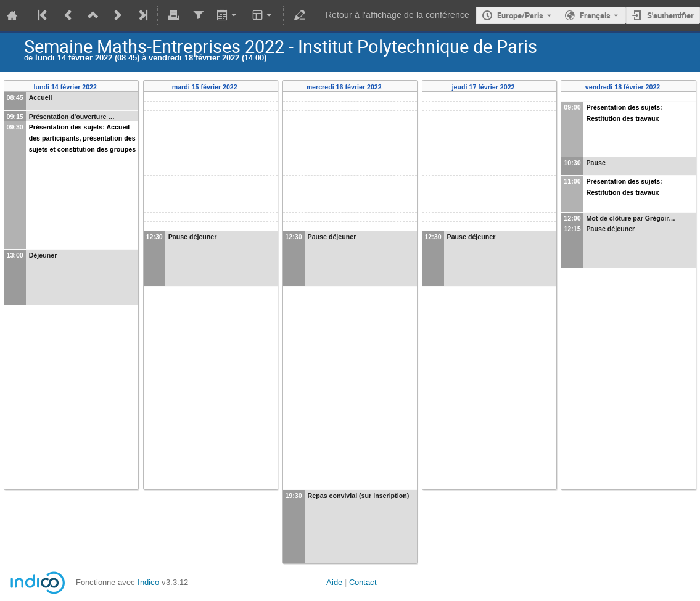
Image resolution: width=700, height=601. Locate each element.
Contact (363, 582)
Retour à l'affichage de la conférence (397, 15)
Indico (148, 582)
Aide (334, 582)
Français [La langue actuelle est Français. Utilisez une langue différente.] (595, 15)
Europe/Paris (520, 15)
